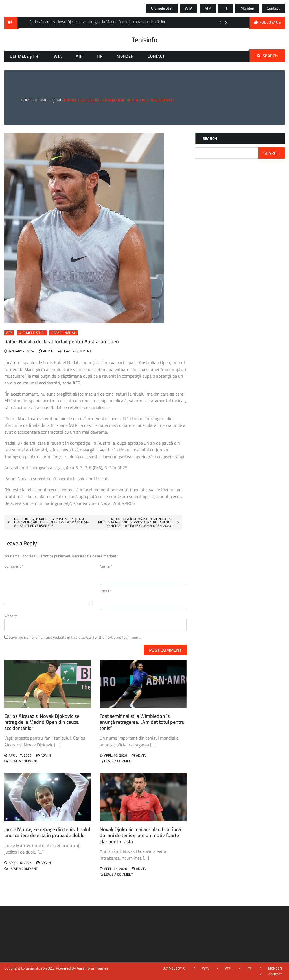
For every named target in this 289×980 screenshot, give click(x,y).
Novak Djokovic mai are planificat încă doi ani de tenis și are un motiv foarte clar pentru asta (140, 835)
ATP (208, 8)
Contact (273, 8)
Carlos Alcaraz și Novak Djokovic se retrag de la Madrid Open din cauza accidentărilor (42, 722)
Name (106, 566)
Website (11, 616)
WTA (189, 8)
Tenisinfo (145, 40)
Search (268, 56)
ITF (226, 8)
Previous (220, 22)
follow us (270, 22)
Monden (247, 8)
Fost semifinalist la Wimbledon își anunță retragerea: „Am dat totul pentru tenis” (142, 722)
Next (226, 22)
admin (48, 351)
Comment (14, 566)
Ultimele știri (162, 8)
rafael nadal (64, 333)
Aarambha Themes (93, 968)
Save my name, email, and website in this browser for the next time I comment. (75, 637)
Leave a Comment (77, 351)
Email (106, 591)
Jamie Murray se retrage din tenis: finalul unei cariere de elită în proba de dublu (47, 832)
